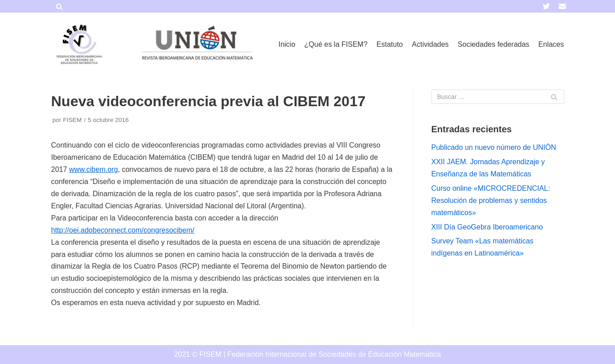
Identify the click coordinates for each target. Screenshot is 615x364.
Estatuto (390, 44)
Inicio (287, 44)
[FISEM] (78, 44)
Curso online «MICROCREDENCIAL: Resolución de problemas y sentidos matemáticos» (491, 200)
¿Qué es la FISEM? (336, 44)
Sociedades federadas (493, 44)
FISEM (72, 120)
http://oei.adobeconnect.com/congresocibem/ (123, 230)
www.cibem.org (94, 169)
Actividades (431, 44)
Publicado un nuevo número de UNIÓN (494, 147)
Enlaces (551, 44)
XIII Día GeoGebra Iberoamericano (487, 227)
